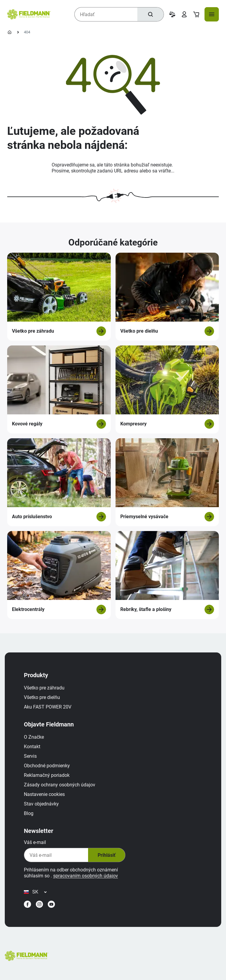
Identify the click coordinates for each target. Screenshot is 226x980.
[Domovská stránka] (10, 32)
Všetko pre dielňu (42, 697)
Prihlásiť (107, 855)
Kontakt (32, 747)
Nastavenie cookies (44, 794)
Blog (29, 813)
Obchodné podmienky (47, 766)
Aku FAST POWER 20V (48, 707)
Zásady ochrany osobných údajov (60, 785)
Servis (30, 756)
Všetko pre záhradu (44, 688)
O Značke (34, 737)
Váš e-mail (35, 842)
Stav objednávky (41, 804)
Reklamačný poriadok (47, 775)
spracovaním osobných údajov (86, 876)
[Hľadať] (150, 14)
